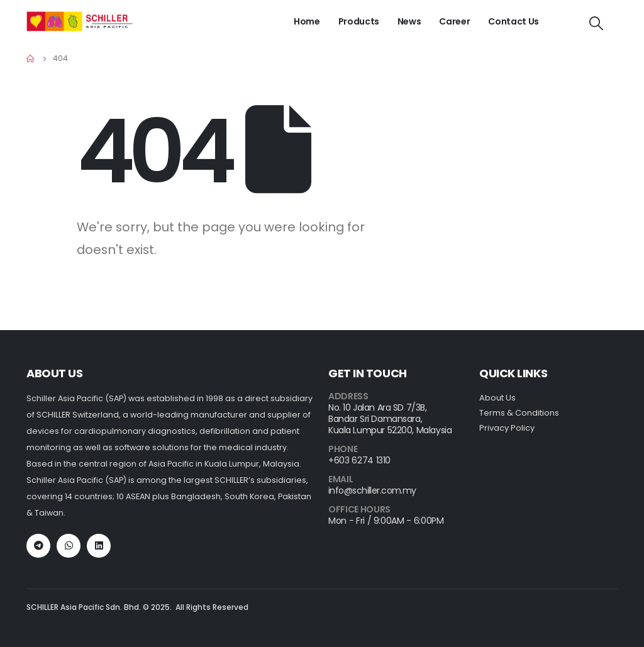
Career (454, 21)
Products (359, 21)
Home (307, 21)
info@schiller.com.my (372, 490)
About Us (497, 398)
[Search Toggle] (596, 24)
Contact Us (514, 21)
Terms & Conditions (519, 413)
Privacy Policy (507, 428)
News (409, 21)
